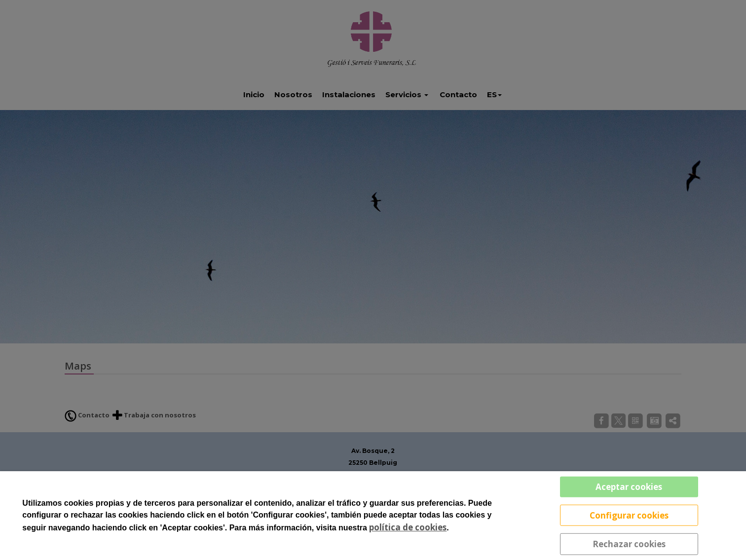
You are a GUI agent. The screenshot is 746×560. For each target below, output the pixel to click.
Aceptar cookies (629, 487)
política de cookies (408, 527)
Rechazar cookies (629, 544)
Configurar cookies (629, 515)
